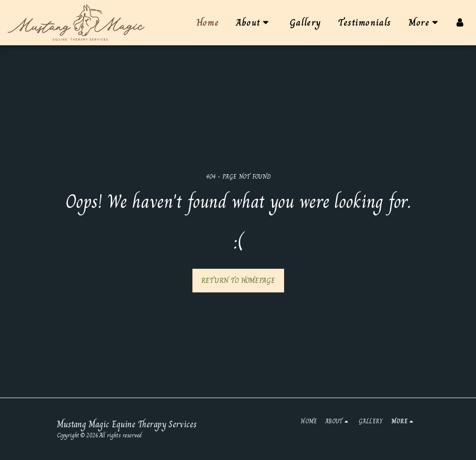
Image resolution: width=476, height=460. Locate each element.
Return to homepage (238, 280)
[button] (254, 23)
